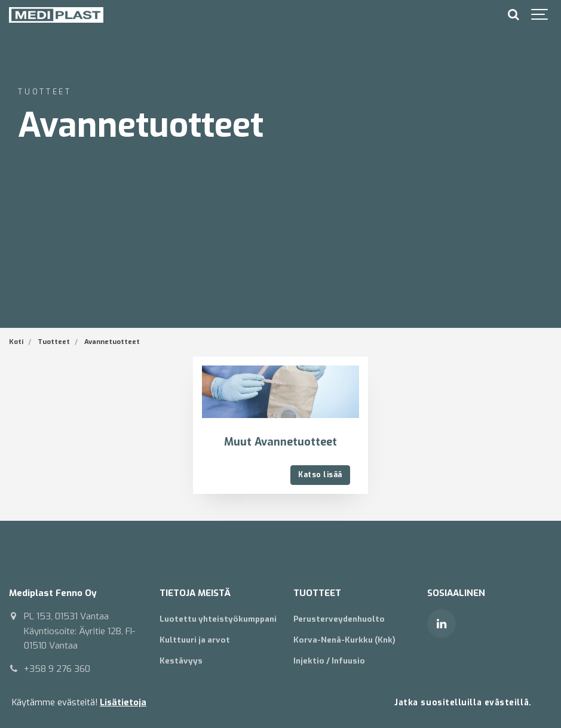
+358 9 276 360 (57, 669)
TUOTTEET (317, 593)
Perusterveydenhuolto (339, 619)
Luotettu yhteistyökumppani (218, 619)
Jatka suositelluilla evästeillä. (463, 702)
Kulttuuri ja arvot (195, 640)
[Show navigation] (540, 15)
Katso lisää (320, 475)
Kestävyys (181, 661)
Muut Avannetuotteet (280, 442)
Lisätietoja (123, 703)
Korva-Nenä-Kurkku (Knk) (344, 640)
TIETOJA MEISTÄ (195, 593)
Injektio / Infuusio (329, 661)
